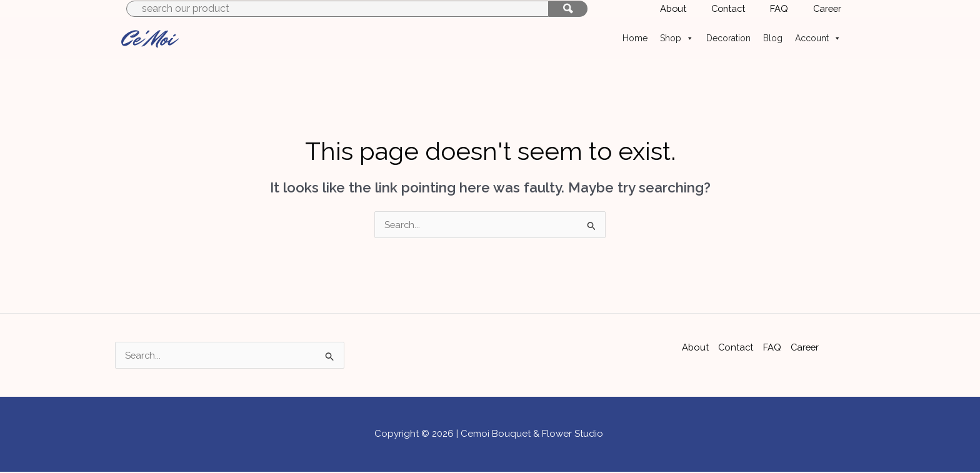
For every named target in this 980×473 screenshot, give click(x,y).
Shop (677, 38)
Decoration (728, 38)
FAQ (772, 347)
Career (806, 347)
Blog (773, 38)
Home (635, 38)
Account (818, 38)
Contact (736, 347)
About (694, 347)
